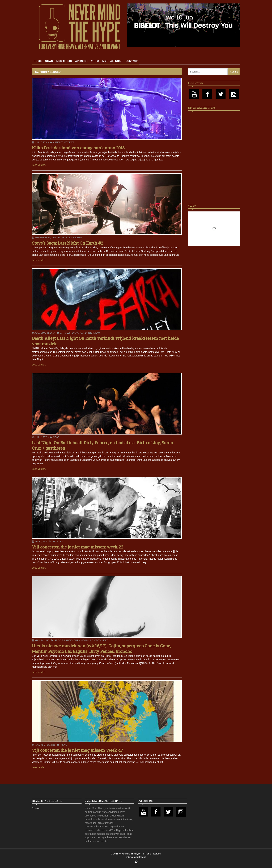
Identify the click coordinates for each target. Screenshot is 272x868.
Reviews (69, 142)
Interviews (94, 333)
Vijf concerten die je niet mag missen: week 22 (78, 547)
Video (95, 61)
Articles (81, 61)
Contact (132, 61)
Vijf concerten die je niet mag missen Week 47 (77, 750)
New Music (64, 61)
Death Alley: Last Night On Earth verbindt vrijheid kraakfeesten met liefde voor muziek (105, 341)
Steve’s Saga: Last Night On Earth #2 (67, 243)
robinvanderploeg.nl (136, 857)
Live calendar (112, 61)
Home (38, 61)
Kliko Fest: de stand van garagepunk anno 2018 (78, 148)
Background (79, 333)
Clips (77, 640)
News (49, 61)
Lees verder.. (39, 165)
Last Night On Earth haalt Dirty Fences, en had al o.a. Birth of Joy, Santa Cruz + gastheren (102, 445)
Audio (69, 640)
